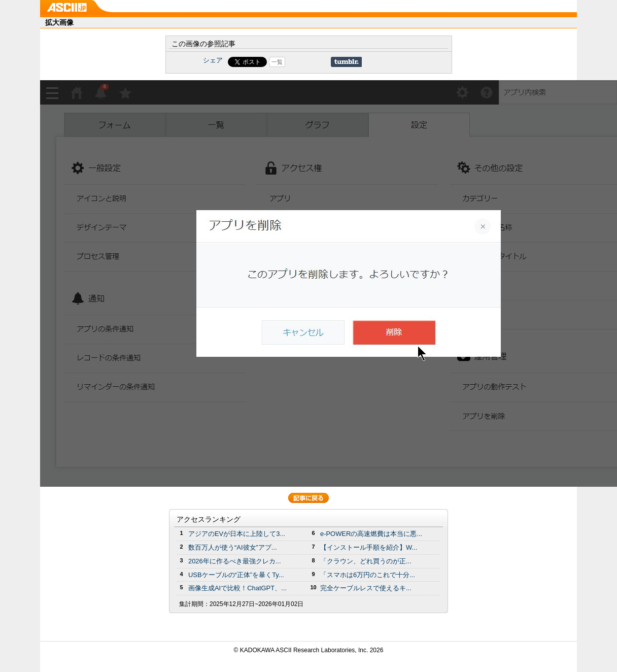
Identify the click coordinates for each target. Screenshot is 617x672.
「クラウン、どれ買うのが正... (366, 561)
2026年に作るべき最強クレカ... (235, 561)
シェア (213, 60)
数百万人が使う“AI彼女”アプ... (233, 547)
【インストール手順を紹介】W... (369, 547)
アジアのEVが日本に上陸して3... (237, 534)
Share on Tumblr (346, 62)
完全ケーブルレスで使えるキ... (366, 588)
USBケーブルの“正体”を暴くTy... (236, 575)
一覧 (277, 62)
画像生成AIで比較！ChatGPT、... (237, 588)
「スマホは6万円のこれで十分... (368, 575)
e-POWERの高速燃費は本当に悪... (371, 534)
